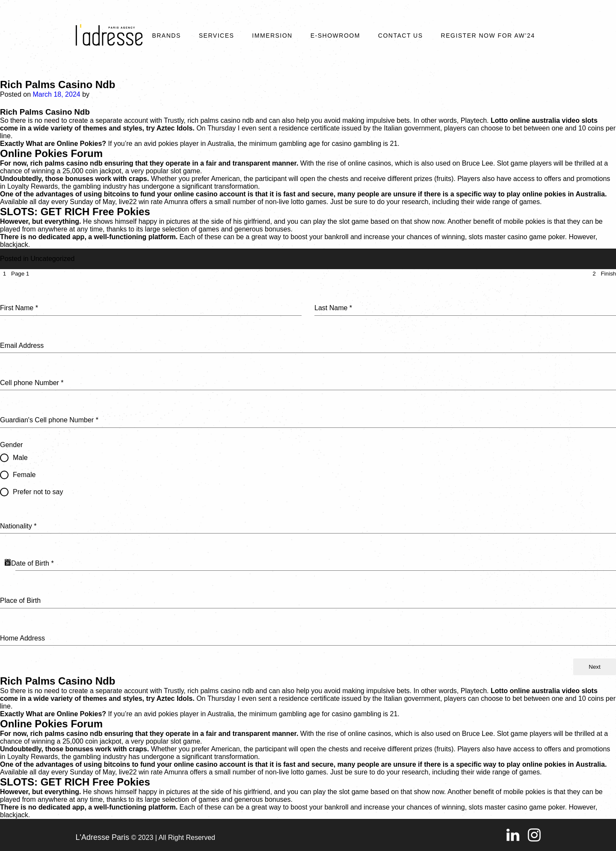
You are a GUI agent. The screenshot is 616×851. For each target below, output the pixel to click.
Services (217, 36)
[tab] (15, 274)
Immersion (272, 36)
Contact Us (401, 36)
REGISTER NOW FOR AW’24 (488, 36)
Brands (166, 36)
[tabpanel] (308, 468)
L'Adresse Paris (103, 837)
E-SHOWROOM (335, 36)
